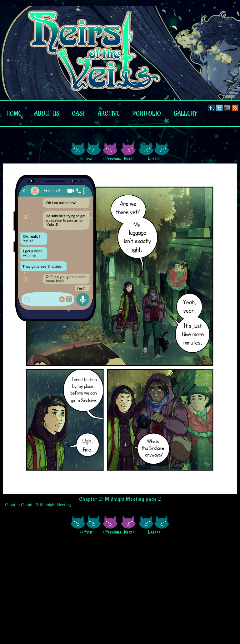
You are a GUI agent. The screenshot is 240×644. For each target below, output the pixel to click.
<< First (86, 159)
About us (47, 114)
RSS (235, 108)
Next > (129, 159)
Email (227, 108)
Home (14, 114)
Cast (78, 114)
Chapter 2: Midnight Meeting (46, 505)
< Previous (111, 159)
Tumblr (212, 108)
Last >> (154, 159)
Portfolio (147, 114)
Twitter (220, 108)
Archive (109, 114)
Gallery (185, 114)
